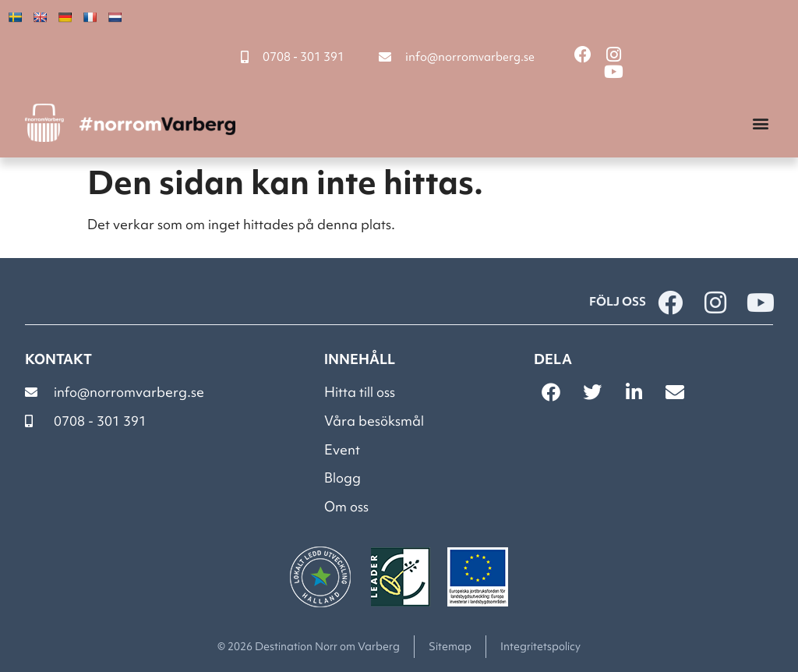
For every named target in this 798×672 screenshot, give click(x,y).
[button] (760, 123)
